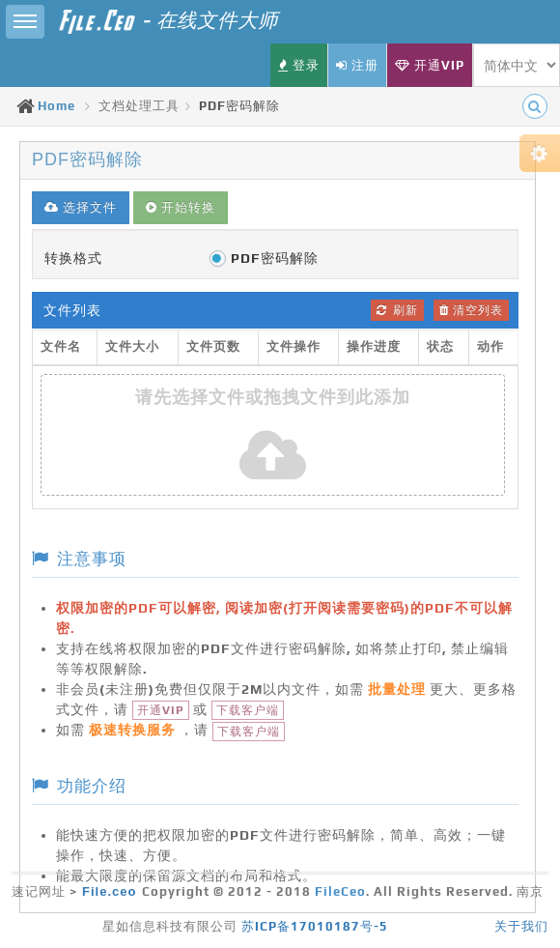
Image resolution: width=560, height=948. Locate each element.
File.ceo (109, 891)
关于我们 (521, 926)
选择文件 (81, 207)
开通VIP (161, 710)
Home (56, 106)
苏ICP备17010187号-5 (315, 926)
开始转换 (181, 207)
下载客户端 (248, 710)
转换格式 (73, 258)
